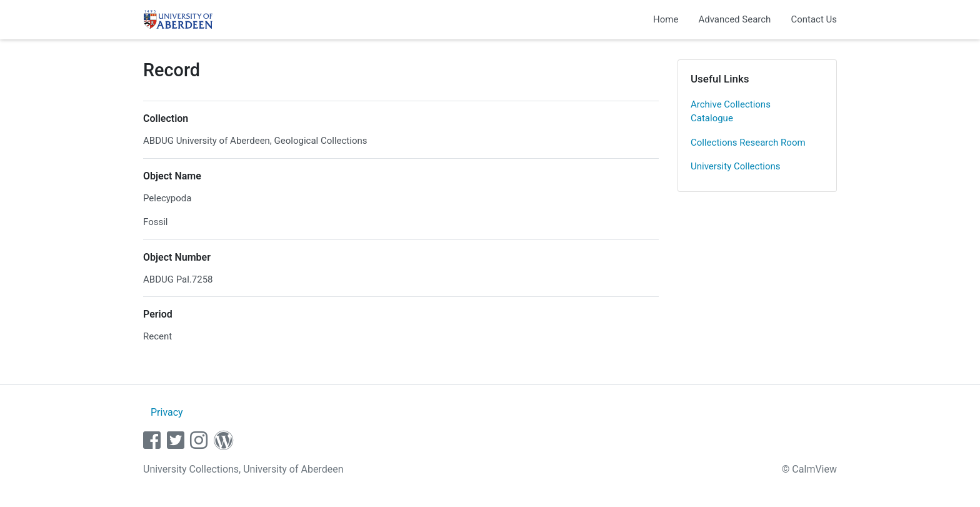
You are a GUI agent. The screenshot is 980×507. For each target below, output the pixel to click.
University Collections (736, 166)
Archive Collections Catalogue (731, 112)
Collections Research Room (748, 143)
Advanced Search (734, 19)
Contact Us (814, 19)
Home (666, 19)
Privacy (167, 412)
